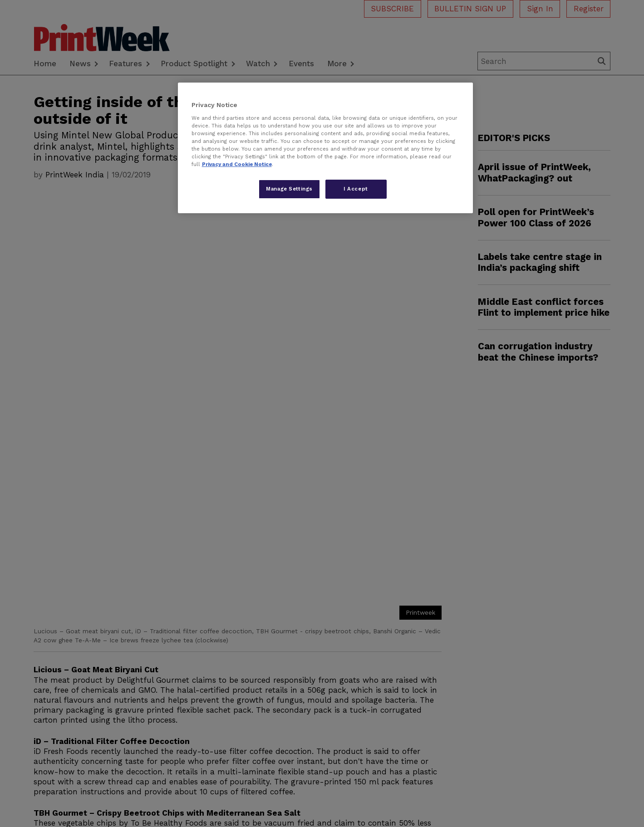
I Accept (356, 189)
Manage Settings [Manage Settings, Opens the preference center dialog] (289, 189)
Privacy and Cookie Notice (237, 164)
